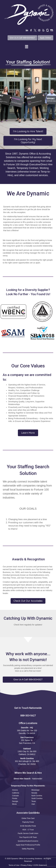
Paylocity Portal (28, 822)
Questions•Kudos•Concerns (28, 841)
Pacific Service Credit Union (28, 833)
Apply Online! (45, 38)
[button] (28, 680)
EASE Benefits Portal (28, 826)
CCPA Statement (41, 865)
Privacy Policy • (27, 865)
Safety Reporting (28, 849)
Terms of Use (14, 865)
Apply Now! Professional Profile (28, 845)
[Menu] (27, 47)
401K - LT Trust (28, 830)
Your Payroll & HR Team (28, 837)
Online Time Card (28, 818)
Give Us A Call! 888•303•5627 (22, 38)
